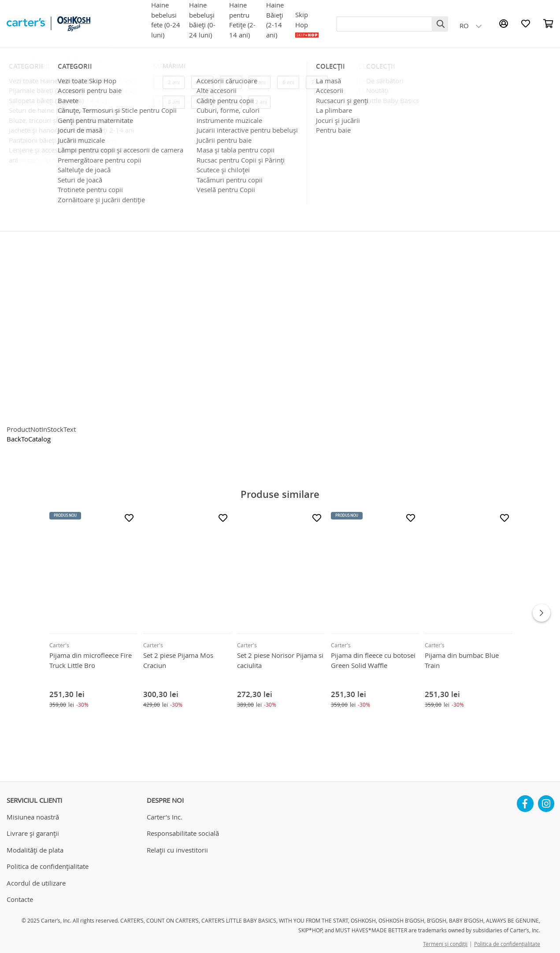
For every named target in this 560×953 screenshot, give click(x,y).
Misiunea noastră (33, 817)
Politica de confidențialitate (48, 866)
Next (541, 613)
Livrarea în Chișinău (386, 181)
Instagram (546, 800)
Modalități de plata (35, 850)
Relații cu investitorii (177, 850)
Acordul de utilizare (36, 883)
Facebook (525, 800)
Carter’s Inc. (165, 817)
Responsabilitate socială (183, 833)
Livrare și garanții (33, 833)
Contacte (20, 899)
